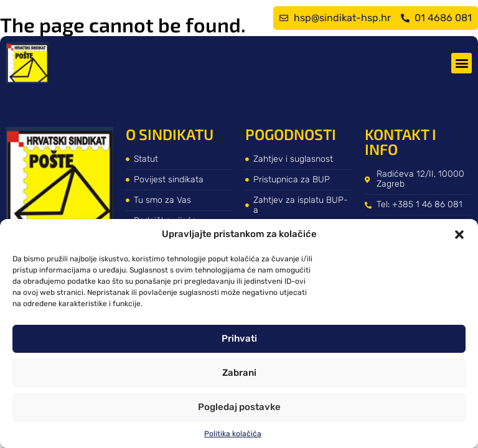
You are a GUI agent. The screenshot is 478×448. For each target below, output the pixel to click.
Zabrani (239, 373)
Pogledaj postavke (239, 407)
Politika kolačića (233, 434)
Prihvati (239, 338)
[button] (459, 235)
